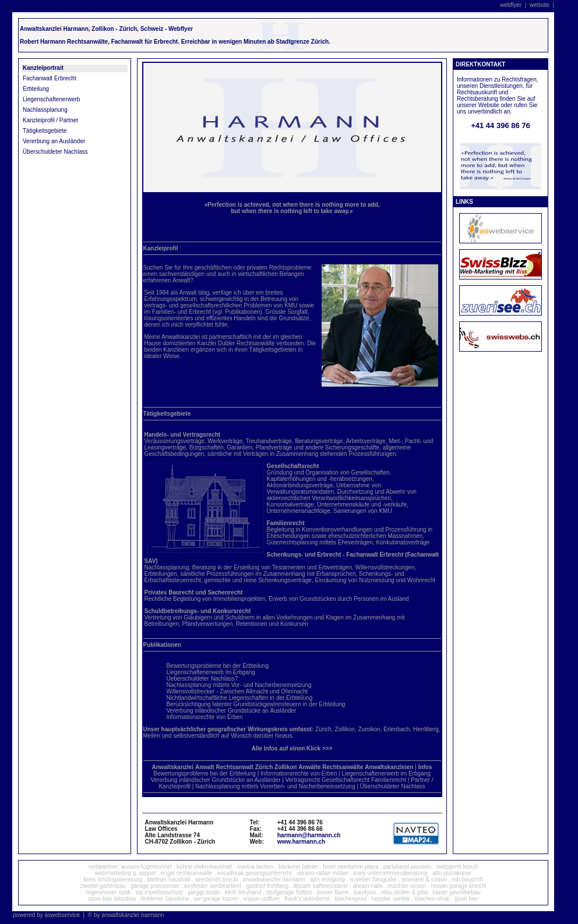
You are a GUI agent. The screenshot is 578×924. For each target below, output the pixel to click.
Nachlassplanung (45, 110)
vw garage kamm (216, 899)
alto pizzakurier (452, 873)
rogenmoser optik (108, 892)
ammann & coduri (424, 879)
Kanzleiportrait (43, 68)
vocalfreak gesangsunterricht (255, 873)
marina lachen (255, 867)
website (540, 5)
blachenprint (351, 899)
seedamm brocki (216, 879)
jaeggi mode (204, 892)
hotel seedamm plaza (350, 867)
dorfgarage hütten (289, 892)
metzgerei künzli (457, 867)
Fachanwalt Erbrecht (50, 78)
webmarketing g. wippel (126, 873)
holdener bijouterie (165, 899)
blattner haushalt (169, 879)
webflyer (511, 5)
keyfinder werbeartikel (213, 886)
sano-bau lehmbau (112, 899)
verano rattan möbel (323, 873)
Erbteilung (36, 89)
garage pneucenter (155, 886)
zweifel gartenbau (103, 886)
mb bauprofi (468, 879)
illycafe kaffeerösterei (320, 886)
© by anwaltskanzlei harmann (126, 915)
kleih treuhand (243, 892)
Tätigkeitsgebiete (45, 131)
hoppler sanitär (391, 899)
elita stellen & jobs (405, 892)
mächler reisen (407, 886)
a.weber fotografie (373, 879)
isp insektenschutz (160, 892)
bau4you (365, 892)
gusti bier (466, 899)
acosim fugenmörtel (146, 867)
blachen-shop (432, 899)
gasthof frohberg (267, 886)
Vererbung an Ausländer (54, 141)
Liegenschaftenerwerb (51, 99)
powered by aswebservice (46, 915)
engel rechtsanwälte (187, 873)
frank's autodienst (307, 899)
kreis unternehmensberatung (390, 873)
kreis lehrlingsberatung (113, 879)
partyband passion (407, 867)
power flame (334, 892)
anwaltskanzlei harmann (274, 879)
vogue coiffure (261, 899)
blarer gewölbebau (457, 892)
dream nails (368, 886)
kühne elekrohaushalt (204, 867)
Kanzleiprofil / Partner (51, 120)
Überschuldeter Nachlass (55, 152)
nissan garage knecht (458, 886)
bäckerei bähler (298, 867)
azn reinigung (327, 879)
